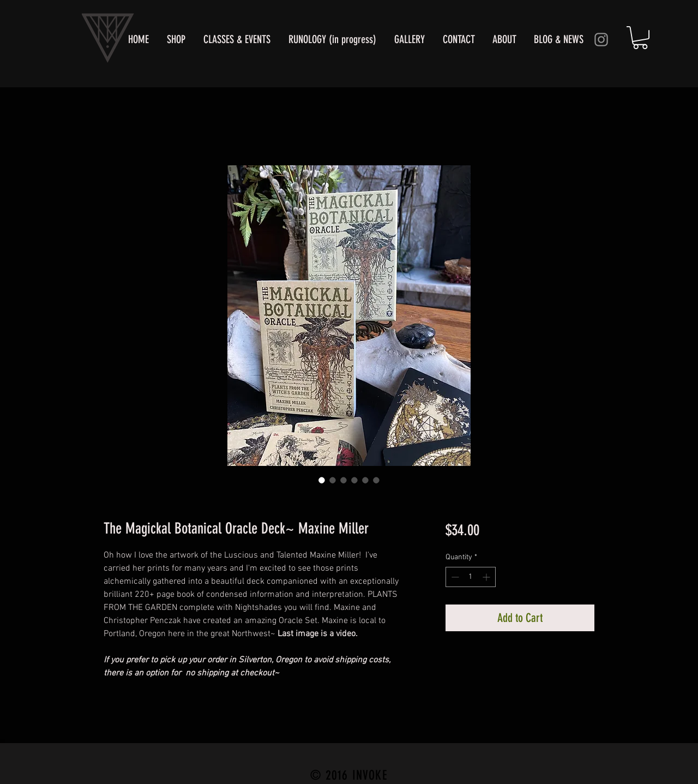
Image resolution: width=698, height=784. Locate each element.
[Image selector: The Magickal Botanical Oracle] (344, 480)
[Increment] (487, 577)
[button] (640, 38)
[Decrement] (454, 577)
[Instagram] (601, 40)
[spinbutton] (471, 577)
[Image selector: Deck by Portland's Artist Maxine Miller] (322, 480)
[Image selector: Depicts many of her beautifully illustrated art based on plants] (333, 480)
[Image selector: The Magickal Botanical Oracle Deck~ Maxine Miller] (354, 480)
